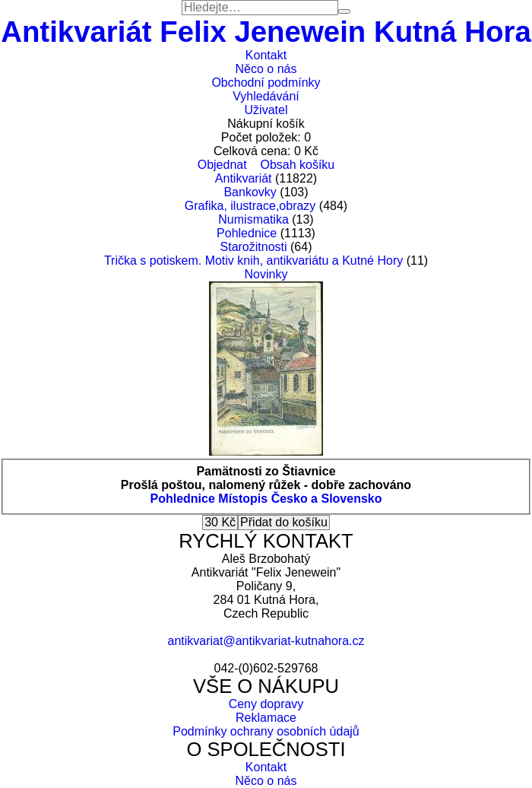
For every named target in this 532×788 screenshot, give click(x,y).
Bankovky (250, 192)
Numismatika (253, 219)
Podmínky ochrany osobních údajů (266, 731)
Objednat (222, 165)
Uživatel (266, 110)
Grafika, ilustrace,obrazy (250, 206)
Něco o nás (266, 69)
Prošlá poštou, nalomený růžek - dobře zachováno (266, 485)
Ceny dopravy (266, 704)
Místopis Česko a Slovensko (300, 499)
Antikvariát (244, 178)
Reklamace (266, 718)
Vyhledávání (266, 96)
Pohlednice (247, 233)
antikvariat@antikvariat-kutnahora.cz (266, 641)
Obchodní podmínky (266, 83)
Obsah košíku (297, 165)
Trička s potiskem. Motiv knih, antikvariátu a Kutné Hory (253, 261)
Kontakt (266, 55)
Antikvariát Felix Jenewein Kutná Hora (266, 32)
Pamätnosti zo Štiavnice (266, 471)
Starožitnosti (254, 247)
